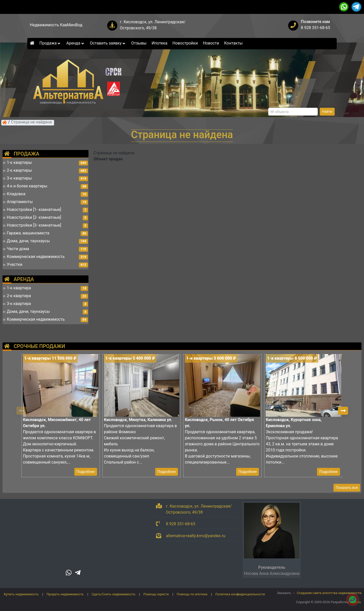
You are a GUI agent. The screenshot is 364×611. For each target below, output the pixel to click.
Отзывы (139, 43)
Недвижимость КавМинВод (56, 25)
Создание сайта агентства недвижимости (329, 593)
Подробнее (86, 472)
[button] (343, 411)
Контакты (233, 43)
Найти (327, 112)
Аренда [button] (75, 43)
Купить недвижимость (21, 594)
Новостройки (185, 43)
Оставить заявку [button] (108, 43)
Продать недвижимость (65, 594)
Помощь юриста (156, 594)
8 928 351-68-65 (315, 28)
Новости (211, 43)
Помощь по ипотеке (192, 594)
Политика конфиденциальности (240, 594)
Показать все (347, 488)
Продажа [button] (50, 43)
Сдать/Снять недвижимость (113, 594)
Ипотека (160, 43)
